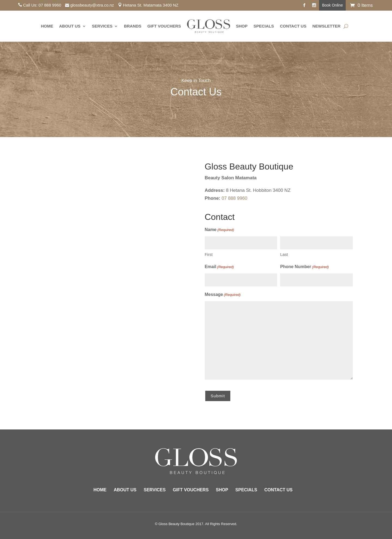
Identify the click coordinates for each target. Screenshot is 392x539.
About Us (70, 26)
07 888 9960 (50, 5)
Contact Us (293, 26)
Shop (242, 26)
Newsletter (326, 26)
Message (223, 295)
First (209, 254)
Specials (264, 26)
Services (102, 26)
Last (284, 254)
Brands (133, 26)
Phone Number (304, 267)
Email (219, 267)
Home (47, 26)
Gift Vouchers (164, 26)
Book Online (332, 5)
